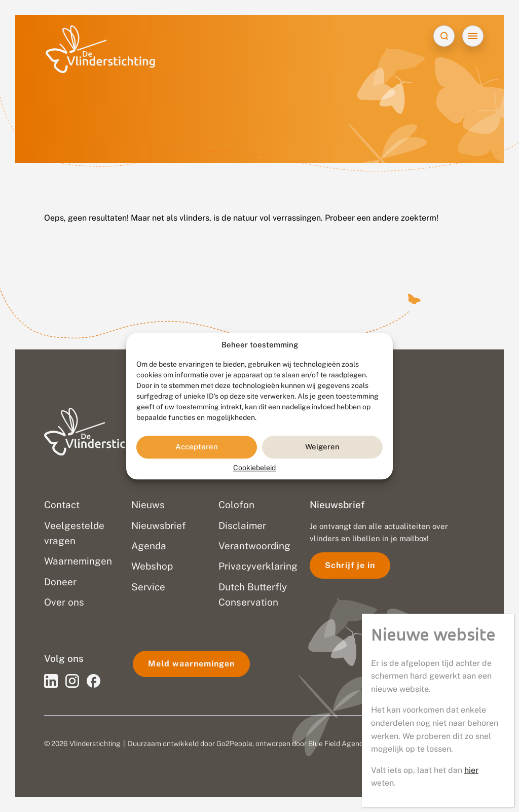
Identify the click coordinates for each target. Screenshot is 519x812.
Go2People (234, 744)
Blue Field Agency (338, 744)
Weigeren (322, 447)
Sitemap (460, 744)
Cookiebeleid (254, 468)
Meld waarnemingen (191, 664)
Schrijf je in (350, 565)
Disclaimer (422, 744)
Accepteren (197, 447)
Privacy (386, 744)
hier (471, 323)
